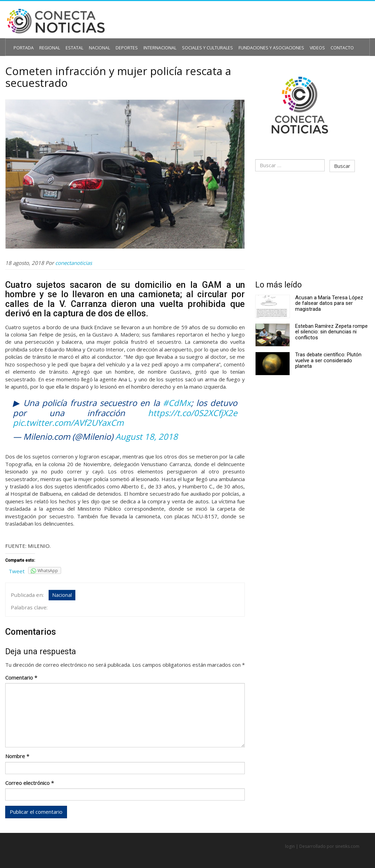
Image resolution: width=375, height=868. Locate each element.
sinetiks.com (347, 844)
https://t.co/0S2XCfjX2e (193, 411)
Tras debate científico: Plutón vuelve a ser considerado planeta (328, 357)
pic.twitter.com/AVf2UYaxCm (68, 421)
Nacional (93, 44)
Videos (290, 44)
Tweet (17, 570)
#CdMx (177, 402)
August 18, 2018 (147, 435)
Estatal (70, 44)
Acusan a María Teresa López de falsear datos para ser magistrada (329, 300)
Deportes (118, 44)
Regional (47, 44)
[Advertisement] (312, 223)
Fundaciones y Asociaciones (248, 44)
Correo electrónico (30, 780)
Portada (23, 44)
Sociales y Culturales (191, 44)
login (290, 844)
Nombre (17, 753)
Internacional (148, 44)
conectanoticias (74, 261)
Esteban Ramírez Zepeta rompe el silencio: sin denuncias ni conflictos (331, 328)
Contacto (313, 44)
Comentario (21, 674)
